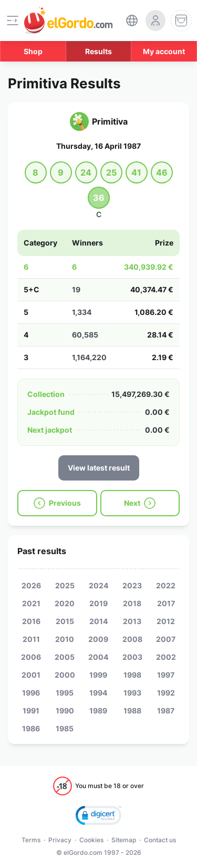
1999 (98, 675)
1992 (166, 693)
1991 (31, 711)
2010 (65, 639)
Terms (31, 840)
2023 (132, 585)
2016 (31, 621)
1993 (132, 693)
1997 (166, 675)
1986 (31, 728)
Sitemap (124, 840)
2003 (132, 657)
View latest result (99, 468)
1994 (98, 693)
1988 (132, 711)
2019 (98, 603)
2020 (65, 603)
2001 (31, 675)
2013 (132, 621)
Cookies (91, 840)
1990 (65, 711)
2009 (98, 639)
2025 (65, 585)
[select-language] (132, 21)
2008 (132, 639)
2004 (98, 657)
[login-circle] (155, 21)
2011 (31, 639)
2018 (132, 603)
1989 (98, 711)
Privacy (60, 840)
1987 (166, 711)
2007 (166, 639)
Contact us (160, 840)
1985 (65, 728)
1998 (132, 675)
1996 (31, 693)
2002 (166, 657)
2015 (65, 621)
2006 (31, 657)
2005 (65, 657)
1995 (65, 693)
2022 (166, 585)
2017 (166, 603)
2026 (31, 585)
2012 (166, 621)
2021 (31, 603)
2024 (98, 585)
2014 (98, 621)
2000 (65, 675)
